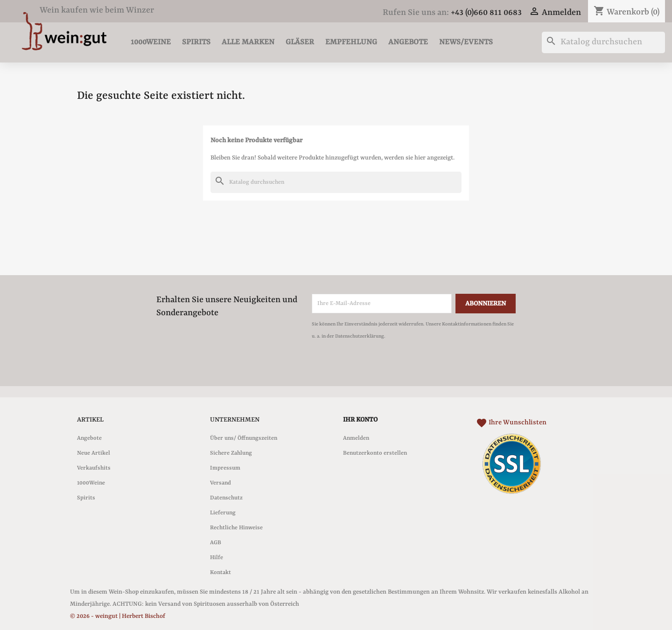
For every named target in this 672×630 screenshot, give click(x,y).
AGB (216, 543)
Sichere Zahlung (231, 453)
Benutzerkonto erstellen (375, 453)
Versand (220, 483)
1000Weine (151, 42)
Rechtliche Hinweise (236, 528)
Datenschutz (226, 498)
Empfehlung (351, 42)
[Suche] (603, 42)
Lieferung (223, 513)
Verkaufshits (94, 468)
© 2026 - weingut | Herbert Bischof (118, 616)
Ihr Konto (360, 420)
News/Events (466, 42)
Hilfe (217, 558)
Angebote (408, 42)
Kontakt (220, 573)
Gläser (300, 42)
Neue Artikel (94, 453)
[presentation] (390, 368)
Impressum (225, 468)
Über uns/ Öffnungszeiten (244, 438)
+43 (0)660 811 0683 (486, 13)
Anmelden (356, 438)
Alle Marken (248, 42)
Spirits (196, 42)
